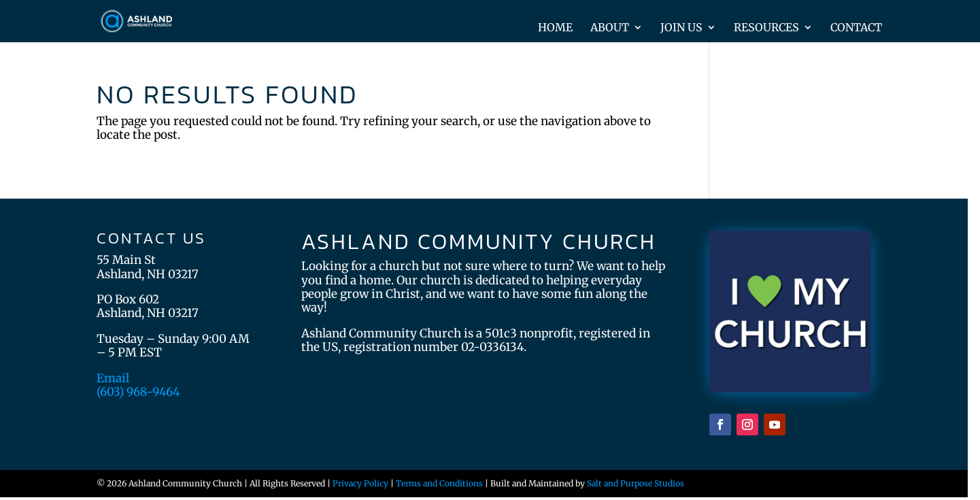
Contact (856, 28)
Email (113, 378)
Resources (766, 28)
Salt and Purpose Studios (636, 483)
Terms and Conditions (439, 483)
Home (555, 28)
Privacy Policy (360, 483)
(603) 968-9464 (138, 392)
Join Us (681, 28)
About (610, 28)
